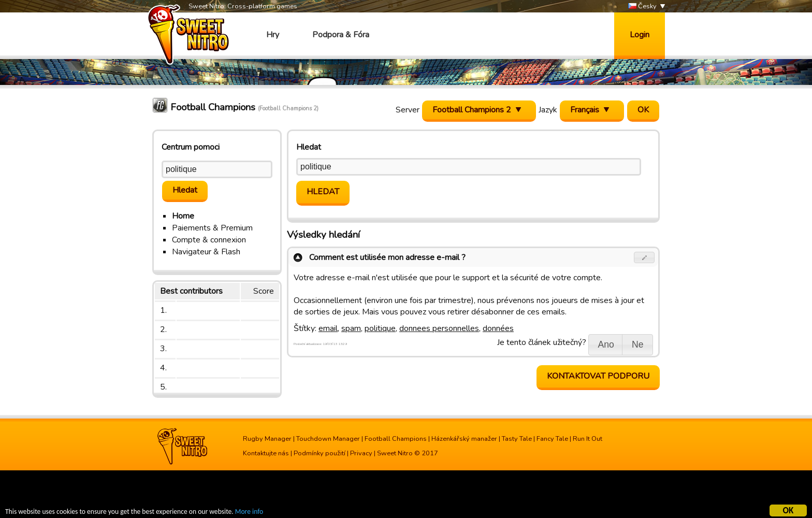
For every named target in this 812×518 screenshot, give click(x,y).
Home (183, 216)
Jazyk (548, 110)
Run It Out (588, 439)
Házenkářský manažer (464, 439)
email (328, 328)
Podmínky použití (320, 453)
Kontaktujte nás (266, 453)
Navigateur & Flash (206, 252)
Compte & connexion (209, 240)
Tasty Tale (517, 439)
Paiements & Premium (212, 228)
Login (640, 35)
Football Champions (396, 439)
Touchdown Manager (328, 439)
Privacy (361, 453)
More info (249, 513)
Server (408, 110)
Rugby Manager (267, 439)
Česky (642, 6)
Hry (273, 35)
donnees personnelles (439, 328)
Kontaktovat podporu (598, 376)
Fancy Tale (552, 439)
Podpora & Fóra (341, 35)
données (498, 328)
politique (380, 328)
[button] (644, 257)
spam (351, 328)
